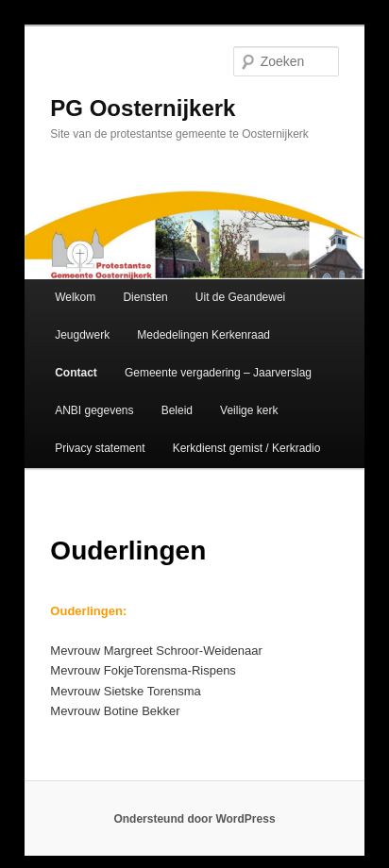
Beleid (177, 410)
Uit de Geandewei (240, 297)
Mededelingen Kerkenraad (203, 335)
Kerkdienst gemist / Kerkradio (247, 448)
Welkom (75, 297)
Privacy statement (100, 448)
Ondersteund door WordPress (194, 819)
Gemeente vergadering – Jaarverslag (218, 373)
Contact (76, 373)
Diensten (145, 297)
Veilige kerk (249, 410)
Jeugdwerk (82, 335)
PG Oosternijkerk (143, 108)
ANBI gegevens (94, 410)
